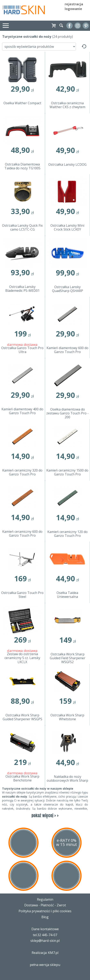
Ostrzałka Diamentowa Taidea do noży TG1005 (22, 166)
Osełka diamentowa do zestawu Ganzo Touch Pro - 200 (67, 413)
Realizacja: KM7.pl (45, 953)
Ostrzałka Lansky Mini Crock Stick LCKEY (67, 228)
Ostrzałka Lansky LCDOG (67, 165)
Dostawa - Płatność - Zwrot (45, 905)
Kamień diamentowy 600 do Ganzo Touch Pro (67, 350)
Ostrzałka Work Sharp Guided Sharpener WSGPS (22, 717)
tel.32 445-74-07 (45, 935)
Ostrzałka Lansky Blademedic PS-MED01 (22, 289)
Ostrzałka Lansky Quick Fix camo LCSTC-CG (22, 228)
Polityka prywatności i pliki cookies (45, 911)
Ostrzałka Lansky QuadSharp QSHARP (68, 289)
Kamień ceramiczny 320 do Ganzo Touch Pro (22, 472)
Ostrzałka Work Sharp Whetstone (67, 717)
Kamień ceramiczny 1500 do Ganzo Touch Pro (67, 472)
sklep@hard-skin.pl (45, 941)
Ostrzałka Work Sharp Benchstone (22, 779)
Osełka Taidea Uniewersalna (67, 595)
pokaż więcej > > (45, 815)
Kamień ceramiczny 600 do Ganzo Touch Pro (22, 534)
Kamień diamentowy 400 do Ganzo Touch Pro (22, 411)
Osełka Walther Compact (22, 103)
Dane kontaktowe (45, 929)
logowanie (73, 9)
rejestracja (74, 4)
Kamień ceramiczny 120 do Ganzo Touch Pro (67, 534)
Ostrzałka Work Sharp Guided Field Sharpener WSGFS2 (68, 658)
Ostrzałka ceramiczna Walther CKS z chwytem (67, 105)
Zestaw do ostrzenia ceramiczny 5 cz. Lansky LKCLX (22, 658)
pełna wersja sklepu (45, 965)
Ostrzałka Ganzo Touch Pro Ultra (22, 350)
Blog (45, 917)
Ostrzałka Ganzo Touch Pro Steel (22, 595)
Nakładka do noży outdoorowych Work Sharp (67, 779)
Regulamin (45, 899)
